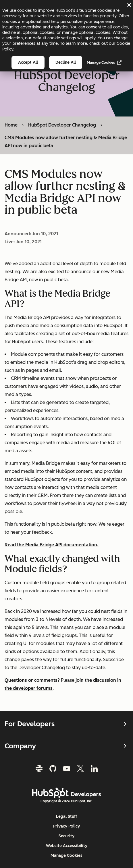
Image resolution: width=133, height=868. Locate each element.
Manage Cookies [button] (66, 856)
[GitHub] (53, 768)
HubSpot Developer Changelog (62, 125)
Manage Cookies (104, 63)
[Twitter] (80, 768)
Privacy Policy (66, 826)
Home (11, 125)
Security (66, 836)
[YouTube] (67, 768)
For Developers (66, 724)
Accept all (28, 62)
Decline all (66, 62)
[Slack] (39, 768)
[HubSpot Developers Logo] (67, 793)
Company (66, 746)
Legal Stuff (66, 816)
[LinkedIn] (94, 768)
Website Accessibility (67, 846)
